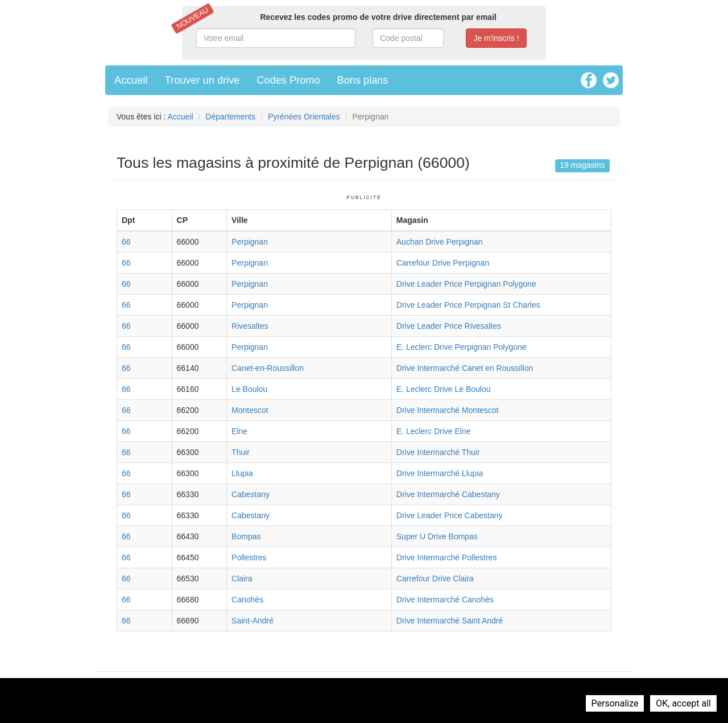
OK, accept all (683, 703)
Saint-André (253, 621)
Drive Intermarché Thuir (438, 452)
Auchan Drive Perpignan (440, 242)
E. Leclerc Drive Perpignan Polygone (462, 347)
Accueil (131, 80)
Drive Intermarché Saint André (450, 621)
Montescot (250, 410)
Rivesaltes (250, 326)
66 (126, 242)
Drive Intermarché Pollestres (447, 557)
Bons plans (363, 80)
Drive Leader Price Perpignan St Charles (468, 305)
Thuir (241, 452)
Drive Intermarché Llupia (440, 473)
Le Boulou (249, 389)
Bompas (246, 536)
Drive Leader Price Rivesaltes (449, 326)
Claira (242, 579)
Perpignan (250, 242)
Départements (230, 117)
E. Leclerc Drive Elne (434, 431)
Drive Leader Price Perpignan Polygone (466, 284)
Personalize (615, 703)
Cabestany (251, 494)
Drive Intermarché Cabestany (448, 494)
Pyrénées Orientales (304, 117)
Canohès (247, 600)
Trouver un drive (202, 80)
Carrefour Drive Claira (435, 579)
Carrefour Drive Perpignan (443, 263)
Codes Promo (288, 80)
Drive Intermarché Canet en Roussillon (465, 368)
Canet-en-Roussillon (268, 368)
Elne (239, 431)
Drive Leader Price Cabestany (450, 515)
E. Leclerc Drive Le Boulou (444, 389)
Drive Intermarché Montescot (448, 410)
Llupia (242, 473)
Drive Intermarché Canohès (445, 600)
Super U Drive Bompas (437, 536)
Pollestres (249, 557)
